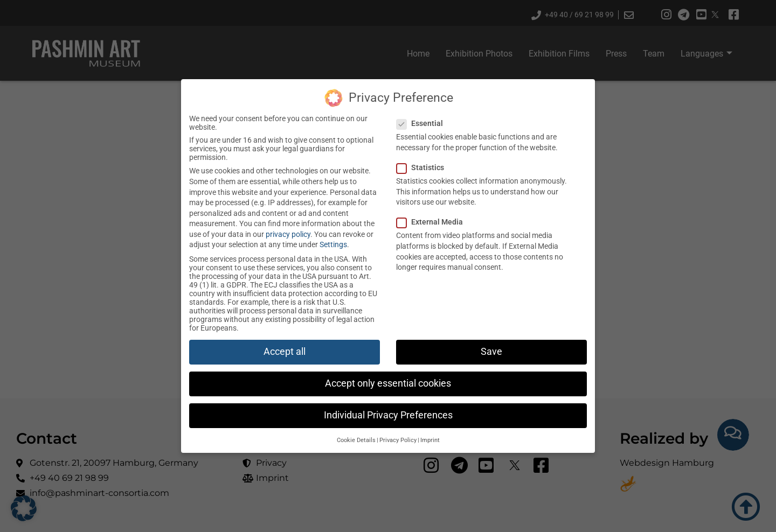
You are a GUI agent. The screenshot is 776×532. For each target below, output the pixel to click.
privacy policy (288, 234)
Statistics (420, 167)
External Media (429, 222)
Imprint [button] (430, 440)
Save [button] (491, 352)
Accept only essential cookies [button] (388, 383)
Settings (333, 244)
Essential (420, 123)
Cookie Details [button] (356, 440)
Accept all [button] (285, 352)
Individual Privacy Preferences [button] (388, 415)
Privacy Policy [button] (398, 440)
